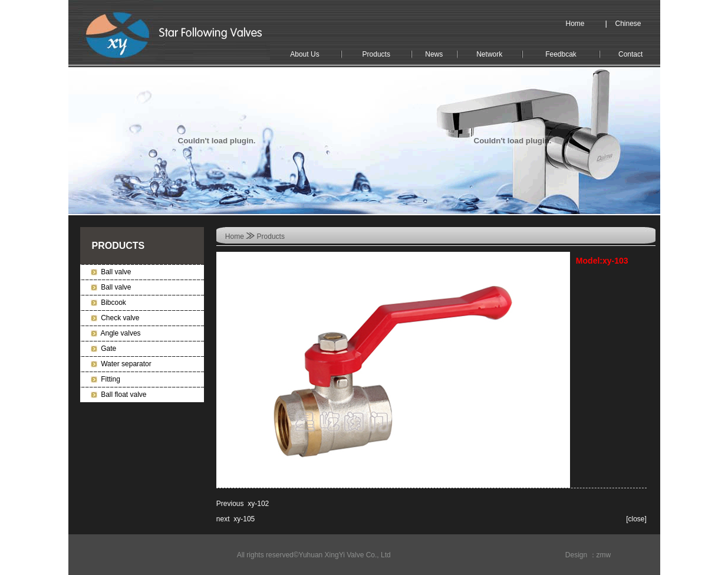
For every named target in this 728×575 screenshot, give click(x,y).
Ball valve (116, 272)
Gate (108, 349)
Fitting (111, 379)
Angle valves (121, 333)
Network (489, 54)
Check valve (120, 318)
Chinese (628, 24)
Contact (630, 54)
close (637, 519)
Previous (230, 504)
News (434, 54)
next (223, 519)
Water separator (126, 364)
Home (575, 24)
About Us (304, 54)
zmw (604, 555)
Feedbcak (561, 54)
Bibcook (113, 303)
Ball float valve (123, 395)
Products (376, 54)
